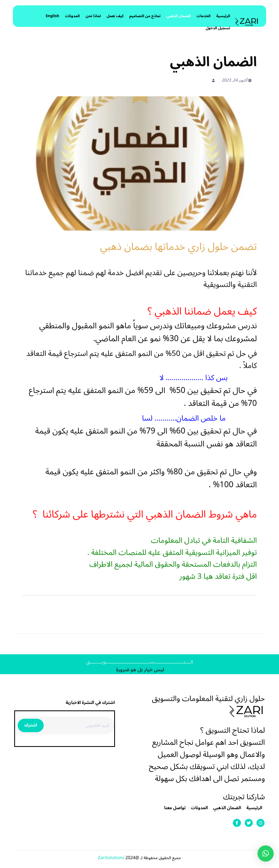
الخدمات (203, 16)
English (52, 16)
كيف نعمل (115, 16)
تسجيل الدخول (218, 28)
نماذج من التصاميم (145, 16)
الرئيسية (223, 16)
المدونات (72, 16)
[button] (266, 854)
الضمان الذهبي (179, 16)
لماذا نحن (93, 16)
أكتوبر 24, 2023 (237, 81)
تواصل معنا (175, 808)
